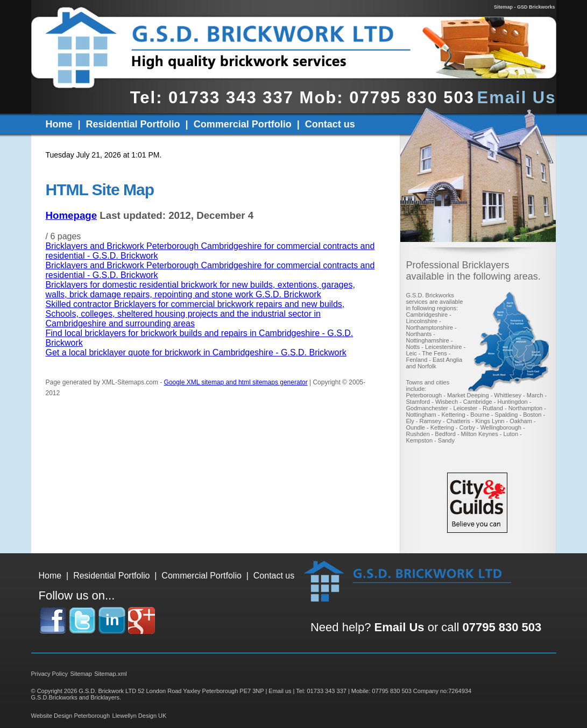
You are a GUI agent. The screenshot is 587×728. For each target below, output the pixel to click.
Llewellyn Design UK (140, 716)
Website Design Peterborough (71, 716)
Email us (280, 691)
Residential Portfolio (133, 124)
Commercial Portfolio (243, 124)
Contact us (330, 124)
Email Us (517, 98)
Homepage (72, 215)
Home (59, 124)
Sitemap (81, 674)
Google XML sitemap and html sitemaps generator (236, 382)
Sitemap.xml (111, 674)
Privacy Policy (49, 674)
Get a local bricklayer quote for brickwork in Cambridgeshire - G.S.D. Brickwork (196, 352)
